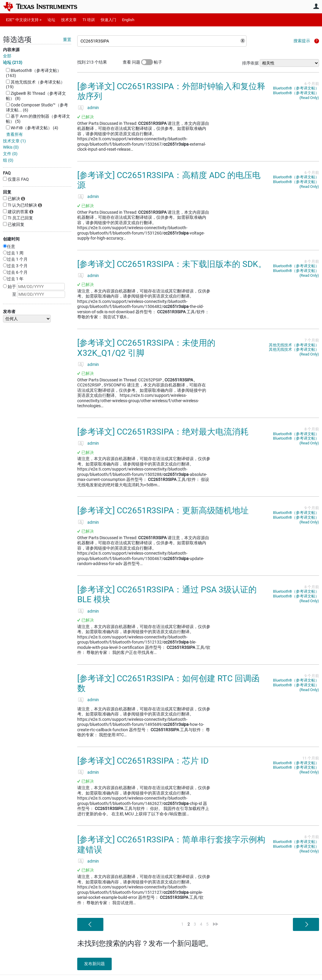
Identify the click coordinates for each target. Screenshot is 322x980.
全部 (7, 56)
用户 (316, 6)
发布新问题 (97, 964)
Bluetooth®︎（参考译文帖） (296, 88)
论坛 (51, 20)
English (128, 20)
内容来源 (11, 50)
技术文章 (69, 20)
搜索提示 (302, 41)
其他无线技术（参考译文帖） (294, 345)
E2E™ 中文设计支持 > (24, 20)
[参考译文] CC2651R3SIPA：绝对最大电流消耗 (163, 432)
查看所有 (15, 134)
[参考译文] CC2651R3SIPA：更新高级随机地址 (163, 511)
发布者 (9, 312)
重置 (67, 40)
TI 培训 (89, 20)
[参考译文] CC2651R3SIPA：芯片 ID (143, 761)
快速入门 (108, 20)
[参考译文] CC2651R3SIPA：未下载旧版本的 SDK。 (172, 264)
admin (93, 108)
